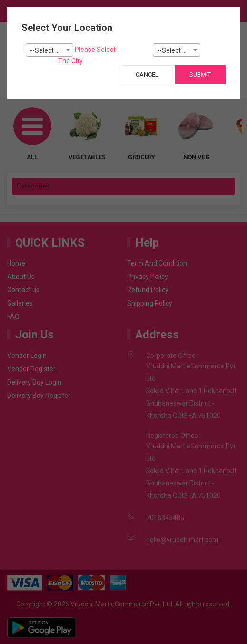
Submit (200, 74)
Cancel (147, 74)
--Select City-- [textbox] (51, 50)
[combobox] (49, 50)
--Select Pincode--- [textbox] (178, 50)
